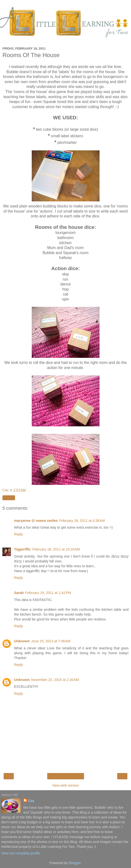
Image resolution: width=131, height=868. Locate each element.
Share (9, 498)
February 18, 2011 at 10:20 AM (56, 549)
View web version (66, 785)
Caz (31, 801)
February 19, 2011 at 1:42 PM (48, 593)
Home (65, 776)
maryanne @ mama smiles (36, 521)
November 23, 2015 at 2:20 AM (55, 680)
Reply (19, 534)
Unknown (22, 641)
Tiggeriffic (22, 549)
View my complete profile (21, 853)
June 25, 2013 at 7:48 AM (51, 641)
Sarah (19, 593)
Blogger (75, 863)
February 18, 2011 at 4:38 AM (82, 521)
